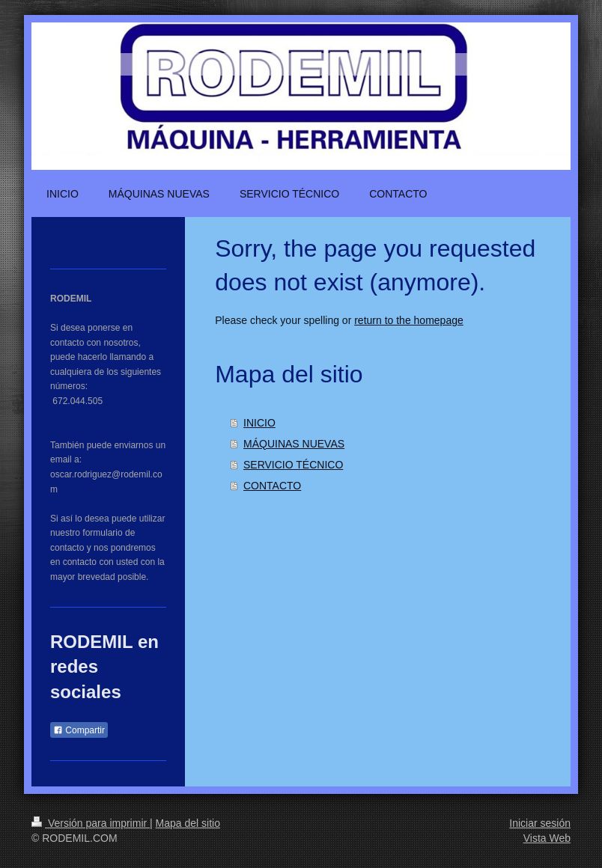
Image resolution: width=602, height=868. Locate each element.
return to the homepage (409, 320)
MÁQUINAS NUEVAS (294, 444)
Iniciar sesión (540, 823)
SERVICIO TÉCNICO (293, 465)
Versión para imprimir (91, 823)
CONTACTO (272, 486)
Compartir (79, 730)
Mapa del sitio (188, 823)
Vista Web (547, 838)
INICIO (259, 423)
